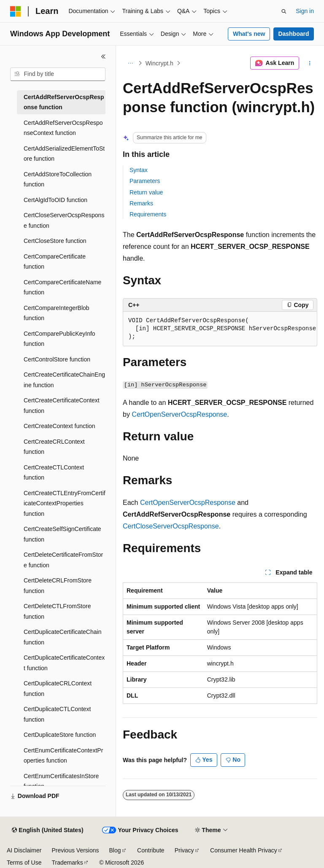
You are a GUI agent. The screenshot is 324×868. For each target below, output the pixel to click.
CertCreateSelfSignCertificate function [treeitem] (62, 534)
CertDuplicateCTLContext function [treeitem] (57, 714)
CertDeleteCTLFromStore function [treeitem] (57, 611)
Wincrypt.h (159, 63)
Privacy (184, 850)
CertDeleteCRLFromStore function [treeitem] (58, 586)
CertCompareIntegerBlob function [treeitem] (57, 313)
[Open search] (284, 11)
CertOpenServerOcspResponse (179, 414)
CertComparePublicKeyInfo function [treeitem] (59, 339)
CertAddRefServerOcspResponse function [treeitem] (64, 102)
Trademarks (67, 863)
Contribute (151, 850)
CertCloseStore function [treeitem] (55, 241)
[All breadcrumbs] (130, 63)
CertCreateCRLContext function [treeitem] (54, 447)
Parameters (145, 181)
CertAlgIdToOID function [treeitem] (55, 200)
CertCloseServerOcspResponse (171, 526)
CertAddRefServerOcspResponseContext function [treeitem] (63, 128)
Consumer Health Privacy (244, 850)
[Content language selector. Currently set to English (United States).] (47, 830)
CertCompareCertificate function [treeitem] (55, 262)
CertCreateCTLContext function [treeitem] (54, 473)
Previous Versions (75, 850)
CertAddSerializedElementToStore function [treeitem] (64, 154)
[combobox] (58, 74)
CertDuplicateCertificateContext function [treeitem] (64, 663)
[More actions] (310, 63)
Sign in (305, 11)
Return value (146, 192)
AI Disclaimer (24, 850)
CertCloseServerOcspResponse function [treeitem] (64, 220)
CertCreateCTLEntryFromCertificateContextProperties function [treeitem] (65, 503)
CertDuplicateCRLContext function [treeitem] (58, 689)
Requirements (148, 214)
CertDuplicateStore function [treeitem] (60, 735)
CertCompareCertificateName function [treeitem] (62, 287)
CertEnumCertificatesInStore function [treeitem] (61, 781)
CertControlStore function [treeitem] (57, 359)
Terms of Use (24, 863)
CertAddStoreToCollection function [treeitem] (58, 179)
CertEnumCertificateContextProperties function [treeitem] (63, 756)
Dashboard (293, 34)
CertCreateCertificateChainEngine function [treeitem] (64, 380)
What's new (249, 34)
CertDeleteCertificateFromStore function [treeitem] (63, 560)
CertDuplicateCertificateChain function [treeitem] (62, 637)
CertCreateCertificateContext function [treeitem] (62, 406)
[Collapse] (103, 57)
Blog (115, 850)
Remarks (141, 203)
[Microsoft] (16, 11)
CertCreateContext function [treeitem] (59, 426)
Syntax (139, 170)
